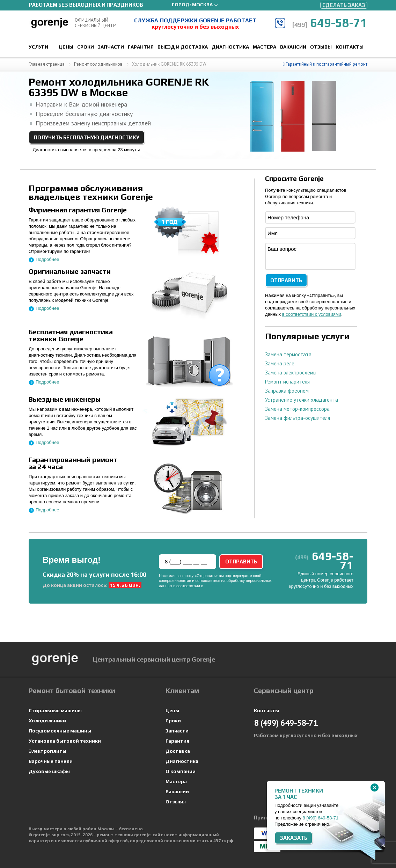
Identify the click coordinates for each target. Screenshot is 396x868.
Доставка (178, 751)
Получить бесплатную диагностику (87, 137)
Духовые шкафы (49, 771)
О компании (181, 771)
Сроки (86, 47)
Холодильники (47, 721)
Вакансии (293, 47)
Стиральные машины (55, 710)
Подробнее (47, 259)
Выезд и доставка (183, 47)
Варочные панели (51, 761)
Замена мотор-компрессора (297, 409)
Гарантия (141, 47)
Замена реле (280, 363)
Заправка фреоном (287, 391)
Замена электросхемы (291, 373)
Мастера (265, 47)
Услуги (38, 47)
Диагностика (230, 47)
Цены (66, 47)
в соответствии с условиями (312, 314)
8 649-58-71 (321, 818)
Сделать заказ (344, 5)
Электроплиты (47, 751)
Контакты (350, 47)
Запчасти (111, 47)
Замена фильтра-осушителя (298, 418)
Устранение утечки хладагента (302, 400)
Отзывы (321, 47)
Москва (202, 5)
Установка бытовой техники (65, 741)
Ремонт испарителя (287, 382)
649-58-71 (330, 23)
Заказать (294, 838)
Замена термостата (288, 354)
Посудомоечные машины (60, 731)
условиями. (214, 586)
